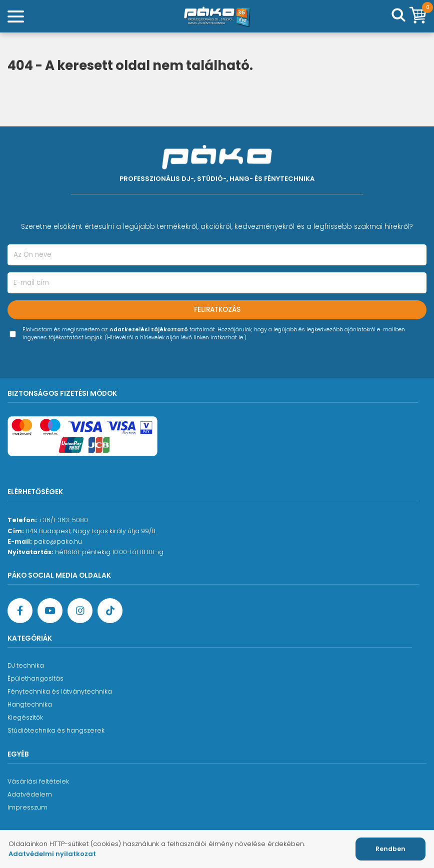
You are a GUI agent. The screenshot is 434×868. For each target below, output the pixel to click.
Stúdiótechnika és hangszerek (56, 730)
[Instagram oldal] (80, 611)
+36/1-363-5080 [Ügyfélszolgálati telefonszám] (63, 520)
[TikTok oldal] (110, 611)
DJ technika (26, 665)
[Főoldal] (217, 16)
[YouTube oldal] (50, 611)
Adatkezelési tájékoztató (149, 330)
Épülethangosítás (35, 678)
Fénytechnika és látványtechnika (60, 691)
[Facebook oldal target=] (20, 611)
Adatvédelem (30, 794)
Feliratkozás (217, 310)
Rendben (390, 849)
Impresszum (27, 807)
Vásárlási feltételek (38, 781)
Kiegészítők (25, 717)
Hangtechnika (30, 704)
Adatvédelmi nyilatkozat (52, 854)
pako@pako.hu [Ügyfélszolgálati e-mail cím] (58, 541)
